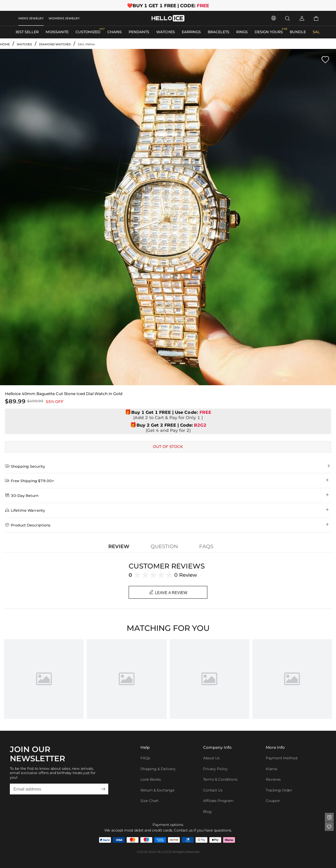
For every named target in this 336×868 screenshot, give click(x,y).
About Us (211, 758)
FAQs (145, 758)
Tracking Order (279, 790)
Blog (207, 812)
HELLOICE (164, 852)
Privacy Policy (215, 769)
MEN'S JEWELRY (31, 18)
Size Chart (149, 801)
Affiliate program (218, 801)
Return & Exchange (157, 790)
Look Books (151, 779)
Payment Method (282, 758)
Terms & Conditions (220, 779)
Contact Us (213, 790)
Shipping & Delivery (158, 769)
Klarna (271, 769)
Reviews (273, 779)
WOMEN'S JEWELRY (64, 18)
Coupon (273, 801)
